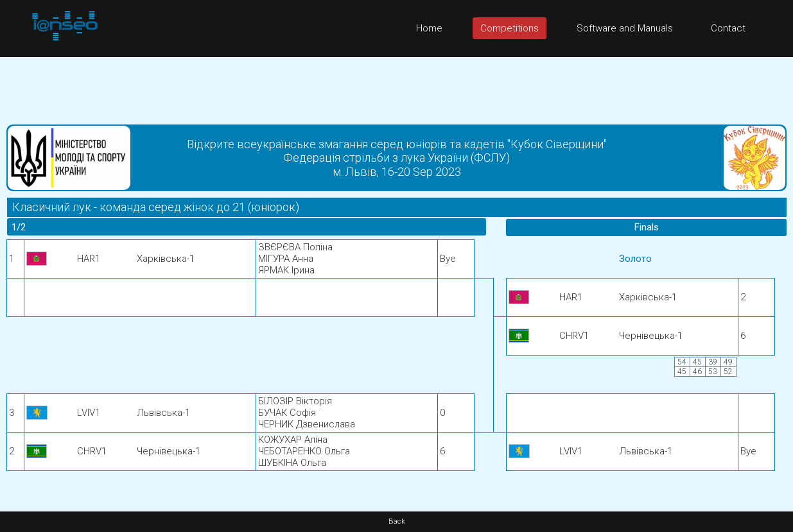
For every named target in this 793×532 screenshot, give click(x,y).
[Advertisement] (397, 86)
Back (397, 521)
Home (429, 28)
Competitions (510, 28)
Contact (728, 28)
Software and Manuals (625, 28)
